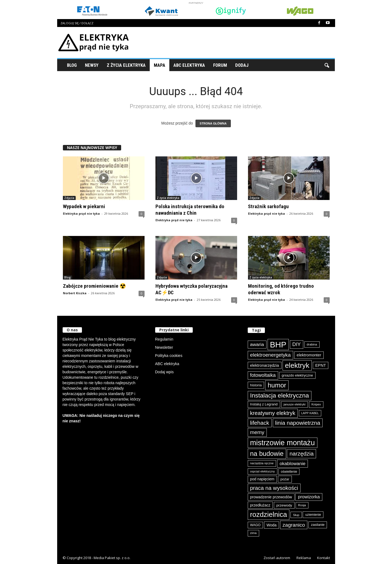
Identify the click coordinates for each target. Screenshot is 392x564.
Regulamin (164, 339)
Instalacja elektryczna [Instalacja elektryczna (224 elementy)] (280, 395)
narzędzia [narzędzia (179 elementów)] (301, 454)
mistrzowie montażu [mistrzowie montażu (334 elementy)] (283, 443)
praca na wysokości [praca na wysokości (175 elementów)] (274, 488)
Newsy (92, 65)
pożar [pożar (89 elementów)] (285, 479)
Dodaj (242, 65)
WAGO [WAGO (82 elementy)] (255, 525)
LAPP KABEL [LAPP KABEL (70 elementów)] (310, 413)
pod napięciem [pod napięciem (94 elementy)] (262, 479)
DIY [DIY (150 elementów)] (297, 344)
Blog (72, 65)
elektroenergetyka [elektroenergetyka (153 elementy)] (270, 355)
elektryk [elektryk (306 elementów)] (297, 365)
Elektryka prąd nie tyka (81, 213)
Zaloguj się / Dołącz (77, 23)
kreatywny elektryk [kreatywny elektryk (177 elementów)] (273, 413)
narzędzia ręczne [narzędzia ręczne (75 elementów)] (262, 463)
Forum (220, 65)
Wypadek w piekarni (84, 206)
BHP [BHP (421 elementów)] (278, 345)
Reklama (304, 558)
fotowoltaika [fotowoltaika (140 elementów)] (263, 375)
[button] (327, 65)
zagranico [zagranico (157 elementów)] (294, 525)
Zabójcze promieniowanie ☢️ (94, 286)
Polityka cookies (169, 356)
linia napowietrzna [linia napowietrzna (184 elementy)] (298, 423)
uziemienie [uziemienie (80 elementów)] (313, 515)
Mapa (160, 65)
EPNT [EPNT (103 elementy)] (321, 365)
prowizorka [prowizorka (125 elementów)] (309, 497)
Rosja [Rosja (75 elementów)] (302, 505)
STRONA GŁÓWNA (213, 123)
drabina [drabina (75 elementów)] (312, 344)
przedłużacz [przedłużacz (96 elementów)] (260, 505)
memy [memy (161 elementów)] (257, 432)
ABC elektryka (167, 364)
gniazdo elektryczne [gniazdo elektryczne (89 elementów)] (297, 375)
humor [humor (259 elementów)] (277, 385)
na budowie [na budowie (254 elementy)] (267, 454)
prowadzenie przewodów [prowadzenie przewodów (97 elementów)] (271, 497)
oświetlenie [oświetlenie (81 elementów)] (289, 472)
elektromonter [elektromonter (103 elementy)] (309, 355)
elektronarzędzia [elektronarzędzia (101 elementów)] (265, 365)
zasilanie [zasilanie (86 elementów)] (318, 525)
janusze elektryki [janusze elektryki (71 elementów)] (295, 404)
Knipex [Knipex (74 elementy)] (316, 404)
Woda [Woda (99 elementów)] (272, 525)
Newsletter (164, 347)
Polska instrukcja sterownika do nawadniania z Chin (190, 210)
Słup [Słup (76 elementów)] (296, 515)
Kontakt (324, 558)
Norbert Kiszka (75, 293)
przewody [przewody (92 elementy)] (284, 505)
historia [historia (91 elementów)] (256, 385)
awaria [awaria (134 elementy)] (257, 344)
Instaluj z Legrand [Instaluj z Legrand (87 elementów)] (264, 404)
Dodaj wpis (164, 372)
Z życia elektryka (126, 65)
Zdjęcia (69, 198)
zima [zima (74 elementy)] (253, 533)
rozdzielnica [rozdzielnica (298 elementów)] (269, 514)
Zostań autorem (277, 558)
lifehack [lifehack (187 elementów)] (260, 423)
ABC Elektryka (189, 65)
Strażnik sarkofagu (268, 206)
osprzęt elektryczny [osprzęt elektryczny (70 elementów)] (263, 471)
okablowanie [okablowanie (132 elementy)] (293, 464)
